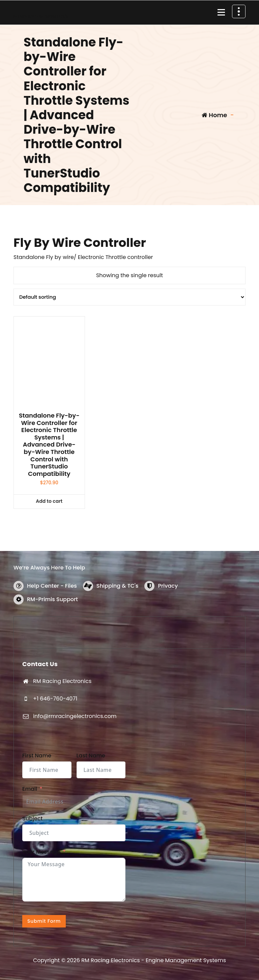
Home (214, 115)
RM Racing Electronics (62, 681)
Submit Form (44, 921)
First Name (37, 756)
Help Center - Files (52, 586)
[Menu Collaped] (221, 12)
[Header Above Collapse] (239, 11)
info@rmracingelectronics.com (75, 716)
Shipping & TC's (118, 586)
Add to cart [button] (49, 501)
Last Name (91, 756)
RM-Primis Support (52, 599)
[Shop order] (129, 297)
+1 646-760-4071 (55, 699)
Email (30, 789)
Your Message (41, 852)
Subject (33, 819)
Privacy (168, 586)
